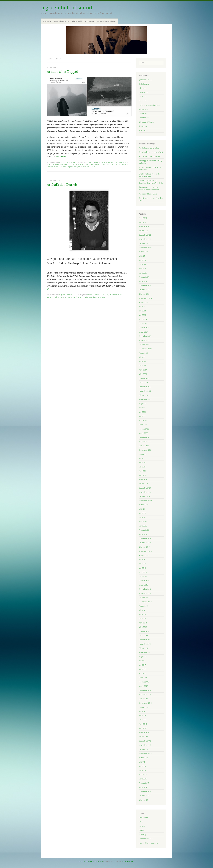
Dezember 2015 (145, 741)
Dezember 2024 (145, 286)
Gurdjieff (108, 295)
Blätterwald (77, 21)
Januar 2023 (143, 383)
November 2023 (145, 340)
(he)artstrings (144, 84)
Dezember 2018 (145, 589)
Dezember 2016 (145, 690)
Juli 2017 (142, 661)
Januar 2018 (143, 635)
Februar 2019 (144, 581)
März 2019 (143, 576)
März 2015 (143, 779)
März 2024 (143, 323)
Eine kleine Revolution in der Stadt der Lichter (150, 175)
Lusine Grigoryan (107, 164)
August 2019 (144, 555)
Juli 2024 (142, 307)
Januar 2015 (143, 787)
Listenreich (143, 113)
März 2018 (143, 627)
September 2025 (145, 248)
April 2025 (143, 269)
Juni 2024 (142, 311)
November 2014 (145, 796)
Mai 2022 (142, 416)
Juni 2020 (142, 513)
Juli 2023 (142, 357)
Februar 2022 (144, 429)
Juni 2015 (142, 766)
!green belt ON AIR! (146, 80)
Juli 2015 (142, 762)
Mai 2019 (142, 568)
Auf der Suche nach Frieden (149, 156)
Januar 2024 (143, 332)
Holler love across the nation (150, 105)
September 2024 (145, 298)
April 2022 (143, 420)
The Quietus (143, 818)
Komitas (85, 164)
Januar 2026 (143, 231)
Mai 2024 (142, 315)
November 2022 (145, 391)
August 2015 (144, 758)
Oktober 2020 (144, 496)
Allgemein (63, 162)
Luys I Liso (118, 164)
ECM (116, 162)
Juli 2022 (142, 408)
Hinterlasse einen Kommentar (95, 297)
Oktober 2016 (144, 699)
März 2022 (143, 425)
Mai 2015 (142, 770)
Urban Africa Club (146, 839)
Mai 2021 (142, 467)
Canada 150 (143, 92)
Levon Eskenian (94, 164)
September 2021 (145, 450)
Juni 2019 (142, 564)
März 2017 (143, 678)
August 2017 (144, 657)
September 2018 (145, 602)
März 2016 (143, 728)
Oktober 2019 (144, 547)
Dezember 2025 (145, 235)
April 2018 (143, 623)
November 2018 (145, 593)
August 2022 (144, 404)
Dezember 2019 (145, 539)
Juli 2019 (142, 560)
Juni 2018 (142, 614)
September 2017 (145, 652)
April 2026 (143, 218)
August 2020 (144, 505)
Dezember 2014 (145, 791)
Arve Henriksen (108, 162)
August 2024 (144, 302)
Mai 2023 (142, 366)
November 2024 (145, 290)
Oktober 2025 (144, 243)
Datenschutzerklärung (107, 21)
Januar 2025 (143, 281)
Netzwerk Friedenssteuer (148, 843)
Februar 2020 (144, 530)
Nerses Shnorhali (60, 167)
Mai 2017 (142, 669)
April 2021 (143, 471)
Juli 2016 (142, 711)
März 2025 (143, 273)
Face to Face (72, 295)
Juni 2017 (142, 665)
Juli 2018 (142, 610)
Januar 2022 (143, 433)
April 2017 (143, 673)
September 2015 (145, 754)
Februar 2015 (144, 783)
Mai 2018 (142, 619)
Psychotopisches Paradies (149, 148)
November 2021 (145, 442)
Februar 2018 (144, 631)
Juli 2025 (142, 256)
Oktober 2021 (144, 446)
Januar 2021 (143, 484)
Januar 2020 (143, 534)
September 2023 (145, 349)
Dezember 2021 (145, 437)
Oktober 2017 (144, 648)
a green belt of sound (67, 8)
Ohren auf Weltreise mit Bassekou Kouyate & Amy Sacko (151, 182)
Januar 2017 (143, 686)
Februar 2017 (144, 682)
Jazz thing (142, 834)
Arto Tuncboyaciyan (94, 162)
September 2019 (145, 551)
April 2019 (143, 572)
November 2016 (145, 695)
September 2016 (145, 703)
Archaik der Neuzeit (62, 185)
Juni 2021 (142, 463)
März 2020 (143, 526)
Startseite (47, 21)
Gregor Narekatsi (53, 164)
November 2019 (145, 543)
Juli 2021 (142, 458)
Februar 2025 (144, 277)
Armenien (91, 295)
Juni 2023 (142, 361)
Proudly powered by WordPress (91, 861)
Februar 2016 (144, 732)
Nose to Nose (144, 118)
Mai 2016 (142, 720)
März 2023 (143, 374)
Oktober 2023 (144, 345)
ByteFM (142, 830)
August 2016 (144, 707)
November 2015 (145, 745)
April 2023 (143, 370)
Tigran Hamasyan (74, 167)
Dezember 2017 (145, 640)
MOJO (141, 822)
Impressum (90, 21)
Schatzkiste (143, 126)
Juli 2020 (142, 509)
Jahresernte (72, 162)
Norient (142, 826)
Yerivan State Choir (88, 167)
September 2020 (145, 501)
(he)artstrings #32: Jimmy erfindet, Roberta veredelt (149, 188)
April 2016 (143, 724)
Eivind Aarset (123, 162)
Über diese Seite (62, 21)
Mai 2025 (142, 264)
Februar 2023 (144, 378)
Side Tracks (143, 130)
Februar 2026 (144, 227)
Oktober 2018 (144, 598)
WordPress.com (127, 861)
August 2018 (144, 606)
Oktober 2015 (144, 749)
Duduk (98, 295)
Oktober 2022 (144, 395)
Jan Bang (78, 164)
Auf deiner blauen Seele (148, 194)
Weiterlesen (62, 157)
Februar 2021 (144, 479)
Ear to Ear (142, 97)
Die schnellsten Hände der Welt (151, 152)
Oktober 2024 (144, 294)
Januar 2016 (143, 737)
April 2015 (143, 775)
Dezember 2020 (145, 488)
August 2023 (144, 353)
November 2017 (145, 644)
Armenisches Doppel (62, 72)
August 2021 (144, 454)
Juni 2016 (142, 716)
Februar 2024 (144, 328)
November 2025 (145, 239)
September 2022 (145, 399)
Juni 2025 (142, 260)
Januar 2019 (143, 585)
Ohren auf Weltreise (147, 122)
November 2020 (145, 492)
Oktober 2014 (144, 800)
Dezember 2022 (145, 387)
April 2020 (143, 522)
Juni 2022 (142, 412)
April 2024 (143, 319)
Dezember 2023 (145, 336)
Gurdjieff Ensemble (67, 164)
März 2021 (143, 475)
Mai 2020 (142, 517)
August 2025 (144, 252)
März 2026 (143, 222)
